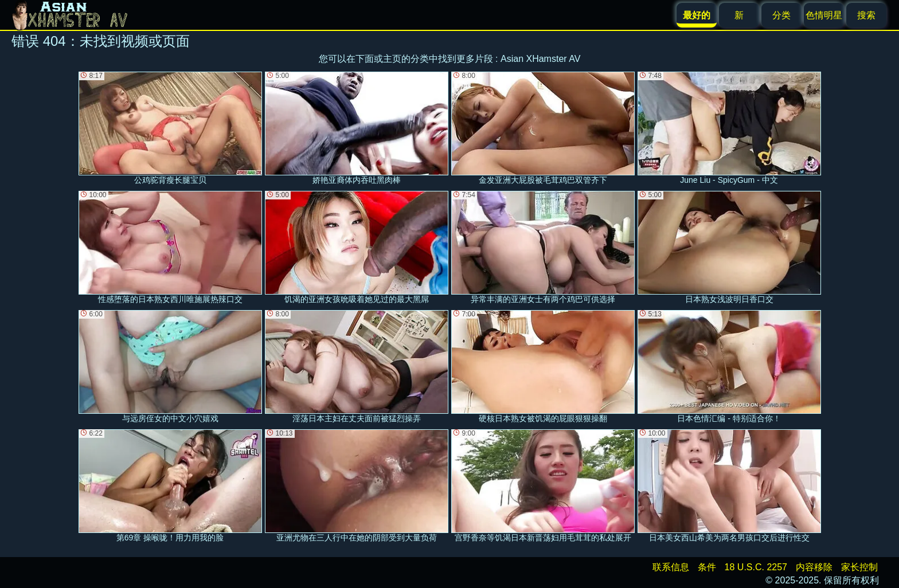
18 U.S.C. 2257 (756, 567)
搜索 (866, 15)
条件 (707, 567)
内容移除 (814, 567)
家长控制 (859, 567)
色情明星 (824, 15)
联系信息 (671, 567)
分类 (781, 15)
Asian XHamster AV (540, 59)
